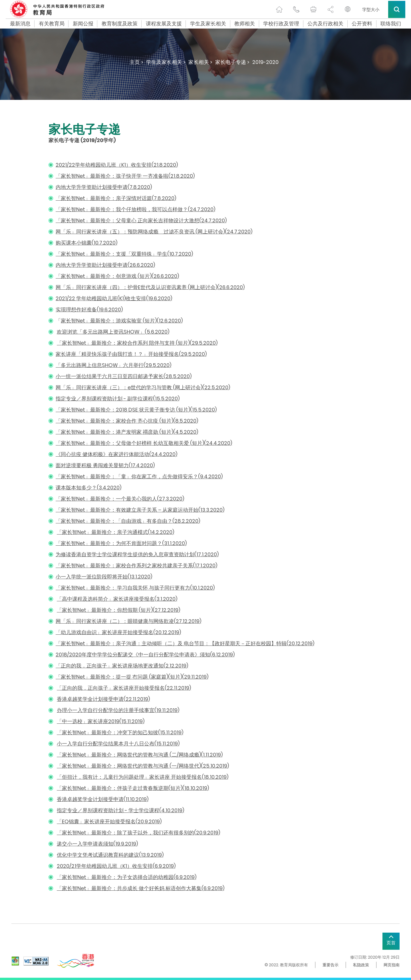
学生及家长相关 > (166, 62)
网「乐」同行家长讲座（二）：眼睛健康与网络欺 (112, 621)
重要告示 (331, 965)
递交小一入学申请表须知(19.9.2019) (97, 844)
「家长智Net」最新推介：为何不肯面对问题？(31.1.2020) (121, 543)
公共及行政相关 (325, 24)
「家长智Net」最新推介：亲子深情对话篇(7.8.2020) (116, 198)
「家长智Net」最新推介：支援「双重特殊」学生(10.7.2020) (124, 254)
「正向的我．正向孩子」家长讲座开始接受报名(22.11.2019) (124, 688)
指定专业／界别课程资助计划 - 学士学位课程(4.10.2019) (120, 810)
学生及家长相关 (208, 24)
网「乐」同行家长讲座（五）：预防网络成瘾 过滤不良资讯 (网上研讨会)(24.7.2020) (154, 232)
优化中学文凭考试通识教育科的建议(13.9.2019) (110, 855)
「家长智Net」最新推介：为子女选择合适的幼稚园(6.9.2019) (127, 877)
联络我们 (391, 24)
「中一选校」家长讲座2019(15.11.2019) (101, 721)
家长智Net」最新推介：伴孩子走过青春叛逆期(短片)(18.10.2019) (135, 788)
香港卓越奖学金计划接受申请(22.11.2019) (103, 699)
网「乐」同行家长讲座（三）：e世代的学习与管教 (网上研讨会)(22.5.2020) (143, 387)
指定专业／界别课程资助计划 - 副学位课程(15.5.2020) (118, 399)
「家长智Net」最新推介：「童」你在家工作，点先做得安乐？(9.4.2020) (139, 476)
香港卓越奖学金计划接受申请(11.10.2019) (103, 799)
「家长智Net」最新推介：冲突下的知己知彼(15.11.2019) (120, 732)
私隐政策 (361, 965)
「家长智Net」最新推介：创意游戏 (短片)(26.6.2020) (117, 276)
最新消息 (20, 24)
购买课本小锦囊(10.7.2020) (86, 243)
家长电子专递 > (232, 62)
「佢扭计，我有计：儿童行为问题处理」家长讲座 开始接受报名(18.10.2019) (143, 777)
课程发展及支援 (164, 24)
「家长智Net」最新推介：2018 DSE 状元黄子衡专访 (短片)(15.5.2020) (136, 410)
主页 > (136, 62)
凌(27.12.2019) (185, 621)
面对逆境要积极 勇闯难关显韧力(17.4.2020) (105, 465)
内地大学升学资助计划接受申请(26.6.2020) (105, 265)
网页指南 (392, 965)
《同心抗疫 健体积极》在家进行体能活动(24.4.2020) (116, 454)
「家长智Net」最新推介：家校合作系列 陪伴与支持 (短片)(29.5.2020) (137, 343)
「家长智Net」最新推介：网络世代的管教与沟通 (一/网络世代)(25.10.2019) (143, 766)
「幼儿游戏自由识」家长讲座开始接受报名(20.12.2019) (118, 632)
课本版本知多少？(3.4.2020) (88, 488)
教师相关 (245, 24)
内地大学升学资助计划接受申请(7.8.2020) (104, 187)
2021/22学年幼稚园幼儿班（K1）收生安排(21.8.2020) (117, 165)
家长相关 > (200, 62)
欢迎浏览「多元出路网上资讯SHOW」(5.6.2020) (113, 332)
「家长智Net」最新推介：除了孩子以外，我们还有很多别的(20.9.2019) (138, 833)
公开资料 (362, 24)
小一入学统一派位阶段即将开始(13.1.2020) (104, 577)
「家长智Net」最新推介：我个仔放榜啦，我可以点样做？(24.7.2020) (135, 209)
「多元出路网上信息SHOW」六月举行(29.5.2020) (113, 365)
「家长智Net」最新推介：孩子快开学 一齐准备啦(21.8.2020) (125, 176)
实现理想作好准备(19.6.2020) (89, 309)
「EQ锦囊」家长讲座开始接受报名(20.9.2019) (109, 821)
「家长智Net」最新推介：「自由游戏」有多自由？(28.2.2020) (128, 521)
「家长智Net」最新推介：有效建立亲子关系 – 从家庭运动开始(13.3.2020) (140, 510)
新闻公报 (83, 24)
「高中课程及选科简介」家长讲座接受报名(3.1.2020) (117, 599)
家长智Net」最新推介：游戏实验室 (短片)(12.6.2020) (122, 321)
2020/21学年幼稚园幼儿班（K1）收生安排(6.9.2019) (116, 866)
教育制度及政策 (120, 24)
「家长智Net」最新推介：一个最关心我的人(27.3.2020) (120, 499)
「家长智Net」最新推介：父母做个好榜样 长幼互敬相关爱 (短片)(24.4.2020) (144, 443)
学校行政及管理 (281, 24)
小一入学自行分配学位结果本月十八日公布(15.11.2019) (118, 744)
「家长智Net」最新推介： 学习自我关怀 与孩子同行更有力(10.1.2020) (135, 588)
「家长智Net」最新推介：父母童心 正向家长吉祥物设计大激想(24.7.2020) (141, 220)
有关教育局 (52, 24)
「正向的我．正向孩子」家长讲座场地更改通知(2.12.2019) (122, 666)
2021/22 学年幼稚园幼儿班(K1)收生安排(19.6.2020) (114, 298)
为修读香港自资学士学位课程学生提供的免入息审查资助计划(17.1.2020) (137, 554)
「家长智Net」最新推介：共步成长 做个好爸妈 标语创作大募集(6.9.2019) (141, 888)
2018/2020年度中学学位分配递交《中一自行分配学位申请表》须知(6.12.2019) (145, 655)
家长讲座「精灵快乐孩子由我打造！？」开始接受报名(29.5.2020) (131, 354)
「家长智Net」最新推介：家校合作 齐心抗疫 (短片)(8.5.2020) (127, 421)
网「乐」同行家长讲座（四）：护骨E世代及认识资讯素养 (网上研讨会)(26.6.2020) (150, 287)
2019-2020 (265, 62)
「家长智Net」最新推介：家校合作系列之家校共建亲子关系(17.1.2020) (136, 565)
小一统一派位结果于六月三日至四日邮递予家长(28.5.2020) (124, 376)
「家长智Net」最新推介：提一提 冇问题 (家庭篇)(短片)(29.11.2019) (132, 677)
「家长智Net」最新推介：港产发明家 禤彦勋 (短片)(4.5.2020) (127, 432)
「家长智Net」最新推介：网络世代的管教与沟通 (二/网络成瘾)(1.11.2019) (140, 755)
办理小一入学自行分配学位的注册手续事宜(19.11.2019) (118, 710)
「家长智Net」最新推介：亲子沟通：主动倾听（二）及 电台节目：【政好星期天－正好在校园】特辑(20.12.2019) (185, 643)
